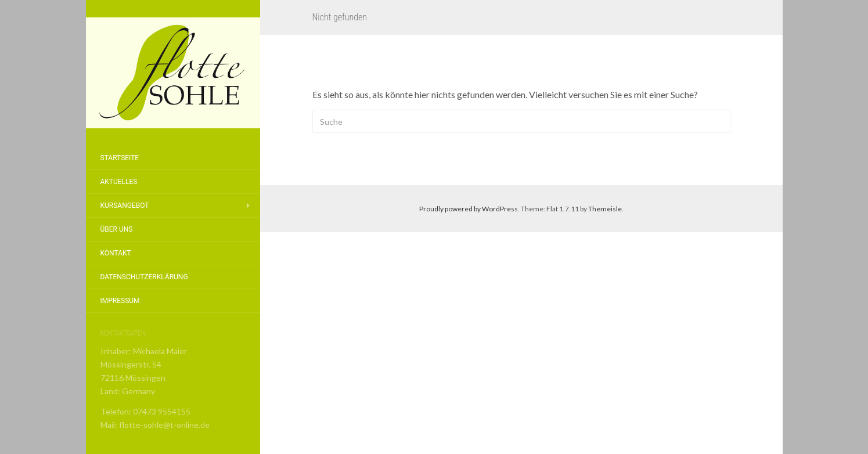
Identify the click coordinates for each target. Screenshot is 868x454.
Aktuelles (119, 182)
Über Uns (117, 229)
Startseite (120, 158)
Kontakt (116, 253)
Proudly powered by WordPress (469, 209)
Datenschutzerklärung (144, 277)
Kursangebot (125, 206)
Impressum (120, 301)
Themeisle (605, 209)
